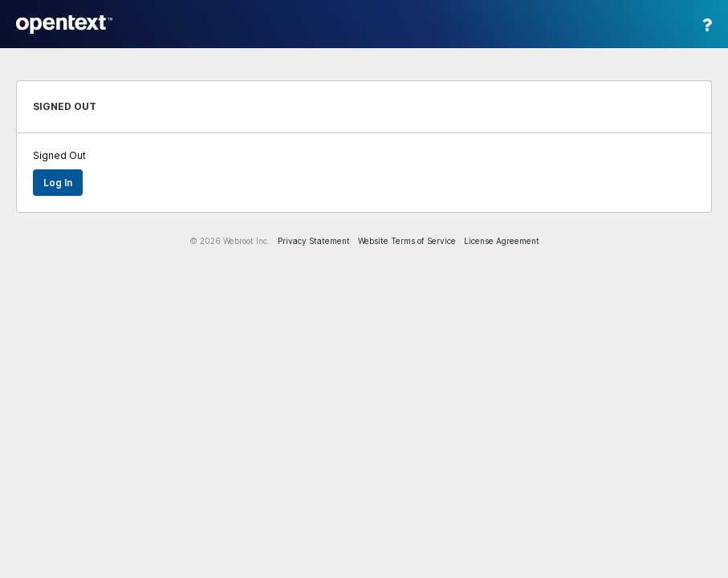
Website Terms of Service (407, 241)
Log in (58, 183)
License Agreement (502, 241)
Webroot (64, 24)
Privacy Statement (314, 241)
